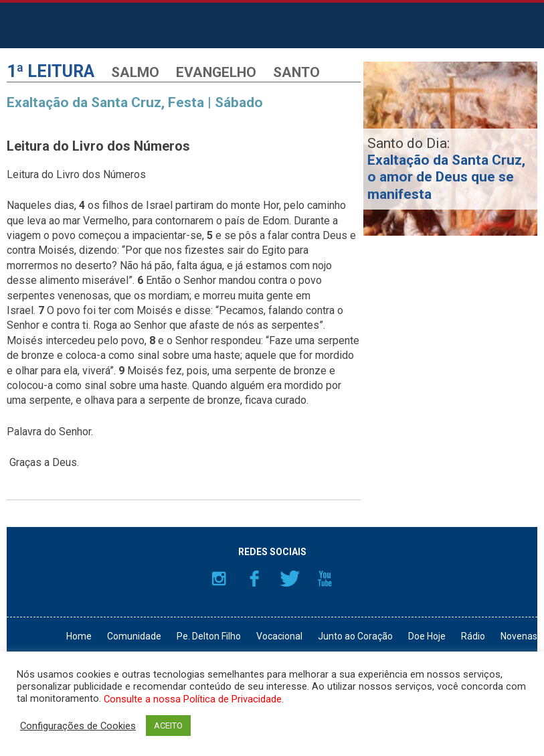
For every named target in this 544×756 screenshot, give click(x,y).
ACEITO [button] (168, 726)
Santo (296, 72)
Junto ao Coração (355, 636)
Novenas (519, 636)
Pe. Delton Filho (209, 636)
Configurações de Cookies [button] (78, 726)
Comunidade (134, 636)
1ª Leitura (51, 71)
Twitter (290, 579)
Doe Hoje (427, 636)
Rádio (473, 636)
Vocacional (279, 636)
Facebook (254, 579)
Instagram (219, 579)
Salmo (135, 72)
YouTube (325, 579)
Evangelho (216, 72)
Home (79, 636)
